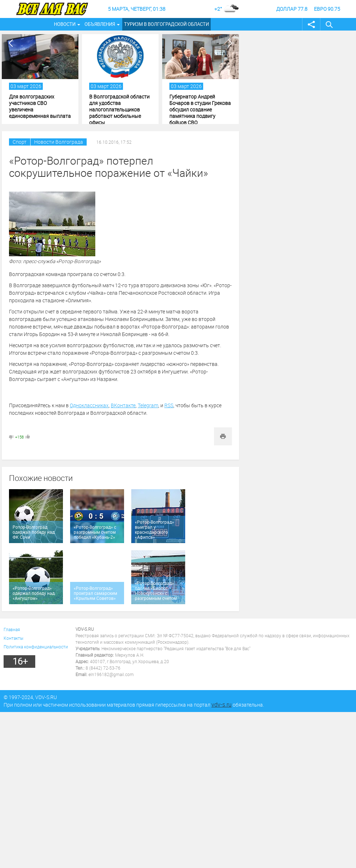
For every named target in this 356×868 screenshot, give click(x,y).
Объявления (100, 24)
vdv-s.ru (222, 704)
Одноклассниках (89, 405)
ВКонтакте (123, 405)
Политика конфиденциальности (36, 647)
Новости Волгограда (59, 142)
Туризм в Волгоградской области (166, 24)
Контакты (13, 638)
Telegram (148, 405)
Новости (65, 24)
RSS (169, 405)
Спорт (20, 142)
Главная (12, 629)
